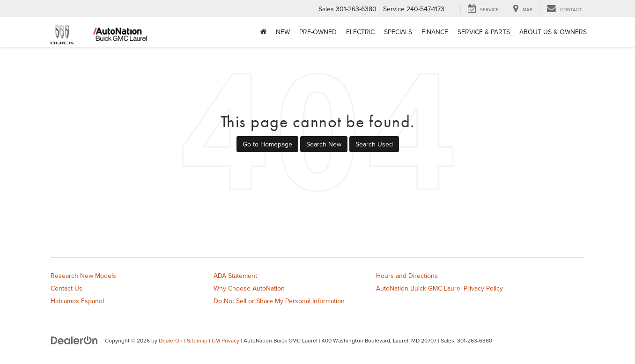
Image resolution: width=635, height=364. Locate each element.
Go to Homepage (267, 144)
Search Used (374, 144)
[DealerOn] (74, 340)
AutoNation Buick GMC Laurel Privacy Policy (439, 288)
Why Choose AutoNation (249, 288)
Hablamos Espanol (77, 301)
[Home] (263, 32)
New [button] (283, 32)
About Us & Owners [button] (553, 32)
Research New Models (83, 276)
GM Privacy (225, 340)
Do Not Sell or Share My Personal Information (279, 301)
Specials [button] (398, 32)
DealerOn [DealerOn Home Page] (171, 340)
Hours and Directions (407, 276)
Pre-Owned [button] (318, 32)
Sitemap (197, 340)
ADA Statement (235, 276)
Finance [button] (435, 32)
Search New (324, 144)
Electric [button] (360, 32)
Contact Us (66, 288)
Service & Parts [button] (484, 32)
